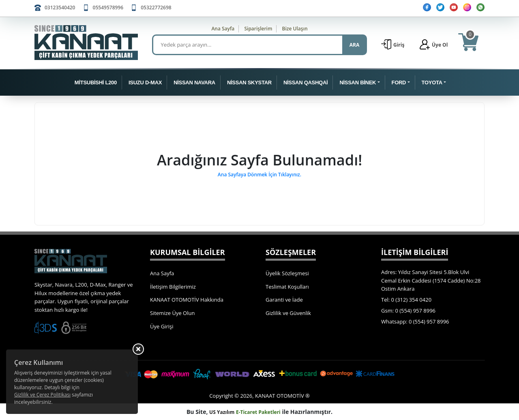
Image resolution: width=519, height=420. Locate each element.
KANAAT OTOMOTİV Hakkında (187, 300)
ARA (354, 45)
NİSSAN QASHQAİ (306, 82)
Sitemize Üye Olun (172, 313)
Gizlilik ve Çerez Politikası (42, 395)
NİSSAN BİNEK (358, 82)
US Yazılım (222, 412)
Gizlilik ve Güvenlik (288, 313)
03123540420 (60, 7)
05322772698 (156, 7)
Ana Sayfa (223, 29)
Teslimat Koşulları (287, 287)
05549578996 (108, 7)
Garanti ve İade (284, 300)
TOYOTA (432, 82)
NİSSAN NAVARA (194, 82)
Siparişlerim (258, 29)
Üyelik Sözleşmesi (287, 273)
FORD (399, 82)
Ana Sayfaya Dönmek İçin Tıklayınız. (259, 175)
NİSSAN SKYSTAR (249, 82)
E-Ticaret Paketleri (258, 412)
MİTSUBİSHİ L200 (96, 82)
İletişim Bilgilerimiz (173, 287)
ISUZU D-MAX (145, 82)
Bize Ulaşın (295, 29)
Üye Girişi (162, 326)
